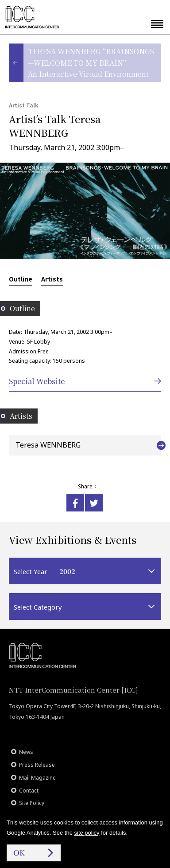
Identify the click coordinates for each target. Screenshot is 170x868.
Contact (29, 791)
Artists (52, 279)
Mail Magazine (37, 778)
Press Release (37, 765)
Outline (21, 279)
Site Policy (32, 803)
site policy (87, 833)
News (26, 752)
